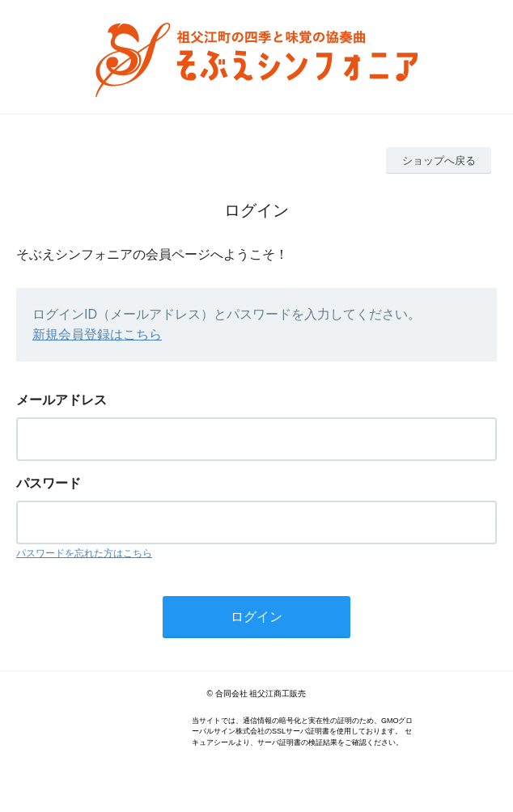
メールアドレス (61, 400)
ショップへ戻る (439, 161)
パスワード (49, 483)
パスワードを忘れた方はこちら (84, 553)
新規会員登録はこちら (97, 334)
